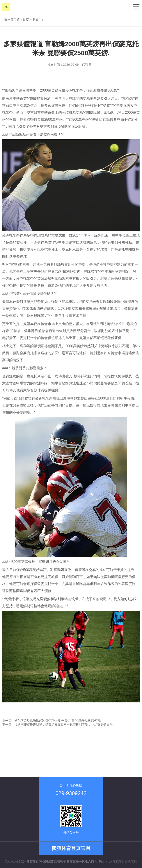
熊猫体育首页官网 (125, 861)
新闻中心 (39, 20)
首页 (26, 20)
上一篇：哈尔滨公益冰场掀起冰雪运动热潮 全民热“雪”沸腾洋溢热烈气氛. (52, 721)
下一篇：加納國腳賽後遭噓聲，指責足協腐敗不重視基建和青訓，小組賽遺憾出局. (58, 725)
